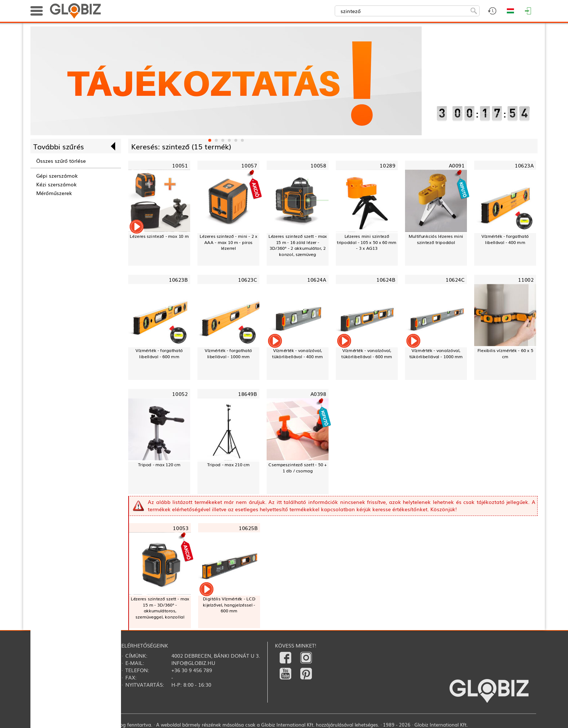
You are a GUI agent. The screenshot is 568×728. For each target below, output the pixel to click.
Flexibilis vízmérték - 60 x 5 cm (505, 353)
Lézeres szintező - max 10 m (159, 236)
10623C (247, 280)
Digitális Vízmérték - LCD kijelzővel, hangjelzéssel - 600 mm (229, 605)
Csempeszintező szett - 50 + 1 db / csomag (298, 468)
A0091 (457, 166)
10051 (180, 166)
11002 (526, 280)
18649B (247, 394)
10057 (249, 166)
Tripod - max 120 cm (159, 464)
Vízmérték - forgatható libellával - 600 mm (159, 353)
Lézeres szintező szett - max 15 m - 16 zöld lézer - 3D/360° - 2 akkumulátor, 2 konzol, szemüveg (298, 245)
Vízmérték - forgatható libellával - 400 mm (505, 239)
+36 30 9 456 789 (192, 670)
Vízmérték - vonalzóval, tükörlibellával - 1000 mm (436, 353)
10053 (181, 528)
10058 (318, 166)
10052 (180, 394)
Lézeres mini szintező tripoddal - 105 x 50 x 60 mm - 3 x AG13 (367, 242)
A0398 (318, 394)
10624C (455, 280)
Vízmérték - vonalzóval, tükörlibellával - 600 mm (367, 353)
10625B (248, 528)
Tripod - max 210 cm (229, 464)
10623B (178, 280)
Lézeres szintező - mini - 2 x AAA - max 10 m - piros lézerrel (228, 242)
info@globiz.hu (193, 663)
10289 (387, 166)
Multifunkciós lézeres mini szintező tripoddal (436, 239)
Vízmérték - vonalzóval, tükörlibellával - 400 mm (297, 353)
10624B (386, 280)
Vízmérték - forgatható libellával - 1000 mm (228, 353)
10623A (524, 166)
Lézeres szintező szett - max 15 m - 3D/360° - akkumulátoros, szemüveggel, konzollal (160, 608)
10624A (317, 280)
